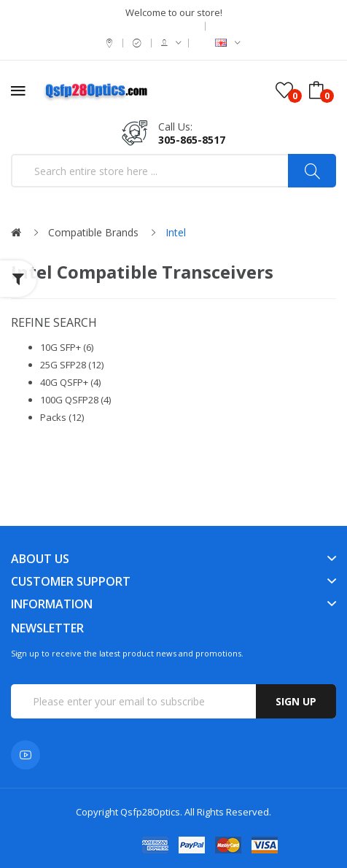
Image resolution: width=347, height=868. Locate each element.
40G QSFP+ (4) (70, 382)
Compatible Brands (93, 232)
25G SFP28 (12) (72, 365)
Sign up (296, 701)
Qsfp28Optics (150, 812)
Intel (176, 232)
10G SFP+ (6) (67, 347)
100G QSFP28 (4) (75, 400)
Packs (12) (62, 417)
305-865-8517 (192, 140)
